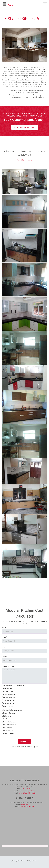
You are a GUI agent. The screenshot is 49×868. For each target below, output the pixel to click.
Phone (4, 637)
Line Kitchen (7, 688)
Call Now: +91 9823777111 (25, 127)
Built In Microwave (10, 725)
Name (4, 627)
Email (4, 647)
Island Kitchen (8, 706)
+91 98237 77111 (27, 789)
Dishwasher (7, 716)
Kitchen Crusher (9, 734)
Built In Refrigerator (10, 722)
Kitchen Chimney (9, 713)
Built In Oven (8, 728)
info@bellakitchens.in (27, 807)
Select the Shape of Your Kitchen (13, 686)
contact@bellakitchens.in (27, 793)
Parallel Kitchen (9, 691)
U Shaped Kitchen (9, 703)
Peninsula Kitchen (9, 697)
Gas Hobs (7, 719)
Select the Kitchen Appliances (12, 710)
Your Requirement (8, 666)
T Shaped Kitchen (9, 700)
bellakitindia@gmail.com (27, 791)
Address (5, 657)
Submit (24, 741)
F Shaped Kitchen (9, 694)
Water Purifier (8, 731)
